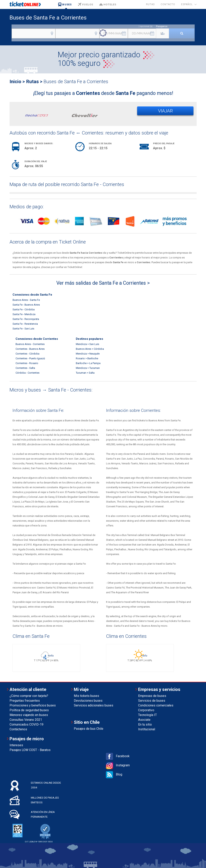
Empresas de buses (152, 696)
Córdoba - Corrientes (27, 373)
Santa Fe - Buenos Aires (26, 305)
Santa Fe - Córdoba (24, 309)
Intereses (16, 745)
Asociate (144, 720)
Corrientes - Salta (25, 368)
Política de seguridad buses (29, 710)
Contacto (168, 4)
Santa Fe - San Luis (23, 329)
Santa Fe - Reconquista (26, 319)
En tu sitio (145, 724)
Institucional (147, 729)
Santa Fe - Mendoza (24, 314)
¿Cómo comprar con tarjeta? (29, 696)
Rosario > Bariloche (87, 358)
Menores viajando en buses (29, 715)
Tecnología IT (147, 715)
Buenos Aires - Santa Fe (26, 300)
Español (187, 4)
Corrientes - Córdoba (27, 354)
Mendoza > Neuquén (88, 354)
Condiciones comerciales (156, 705)
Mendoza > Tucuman (88, 368)
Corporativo (146, 710)
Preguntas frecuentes (25, 701)
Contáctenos (18, 729)
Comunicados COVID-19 (26, 724)
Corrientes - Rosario (27, 363)
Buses (65, 4)
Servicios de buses (152, 701)
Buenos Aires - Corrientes (30, 344)
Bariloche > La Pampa (88, 363)
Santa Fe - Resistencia (25, 324)
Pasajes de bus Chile (89, 729)
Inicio (15, 82)
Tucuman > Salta (85, 373)
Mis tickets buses (86, 696)
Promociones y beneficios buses (33, 705)
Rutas (150, 4)
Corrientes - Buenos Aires (30, 349)
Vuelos (85, 4)
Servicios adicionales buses (94, 705)
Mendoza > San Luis (87, 344)
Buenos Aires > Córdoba (90, 349)
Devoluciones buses (88, 701)
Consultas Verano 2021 (26, 720)
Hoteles (108, 4)
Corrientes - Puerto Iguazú (30, 358)
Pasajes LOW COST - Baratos (30, 750)
